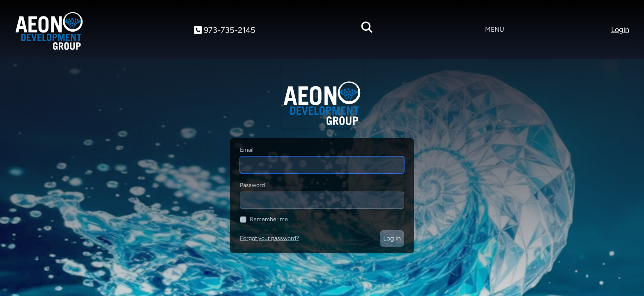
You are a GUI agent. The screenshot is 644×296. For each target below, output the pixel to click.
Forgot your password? (269, 238)
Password (252, 185)
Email (247, 150)
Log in (392, 238)
